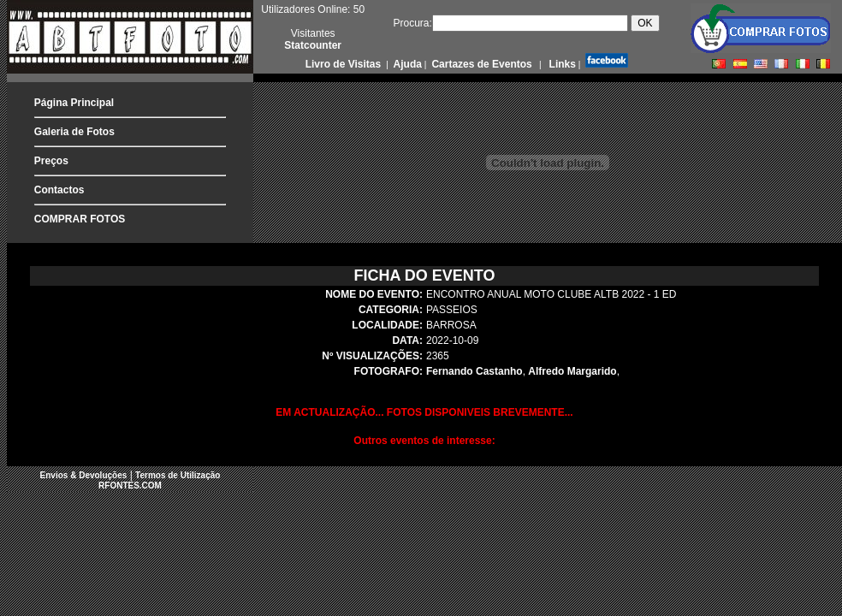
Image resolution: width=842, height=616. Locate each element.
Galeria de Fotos (74, 132)
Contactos (59, 190)
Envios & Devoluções (84, 475)
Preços (51, 161)
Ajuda (406, 64)
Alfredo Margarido (572, 371)
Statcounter (313, 45)
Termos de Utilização (178, 475)
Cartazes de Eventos (480, 64)
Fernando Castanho (474, 371)
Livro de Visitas (345, 64)
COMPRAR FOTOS (80, 219)
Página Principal (74, 103)
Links (561, 64)
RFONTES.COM (130, 486)
